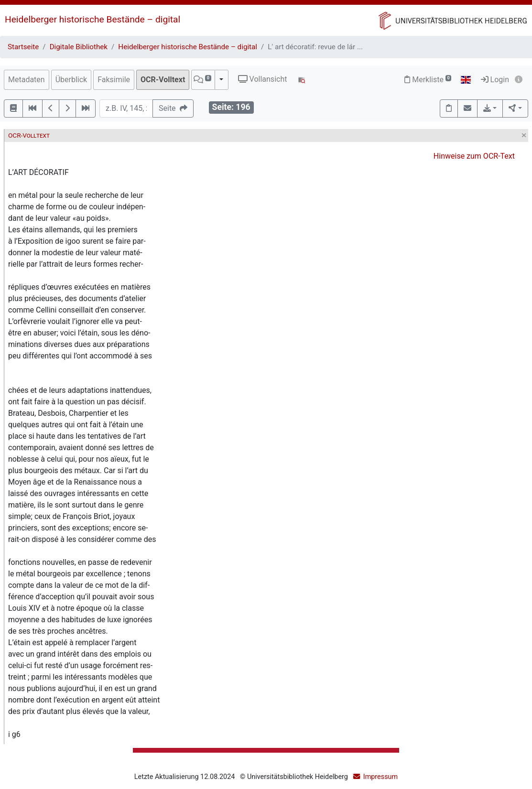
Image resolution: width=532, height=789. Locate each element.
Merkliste (428, 80)
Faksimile (114, 80)
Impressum (380, 777)
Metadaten (27, 80)
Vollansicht (263, 79)
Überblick (71, 80)
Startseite (23, 47)
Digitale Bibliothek (79, 47)
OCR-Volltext (163, 80)
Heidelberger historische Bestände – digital (92, 19)
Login (495, 80)
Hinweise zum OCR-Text (474, 156)
